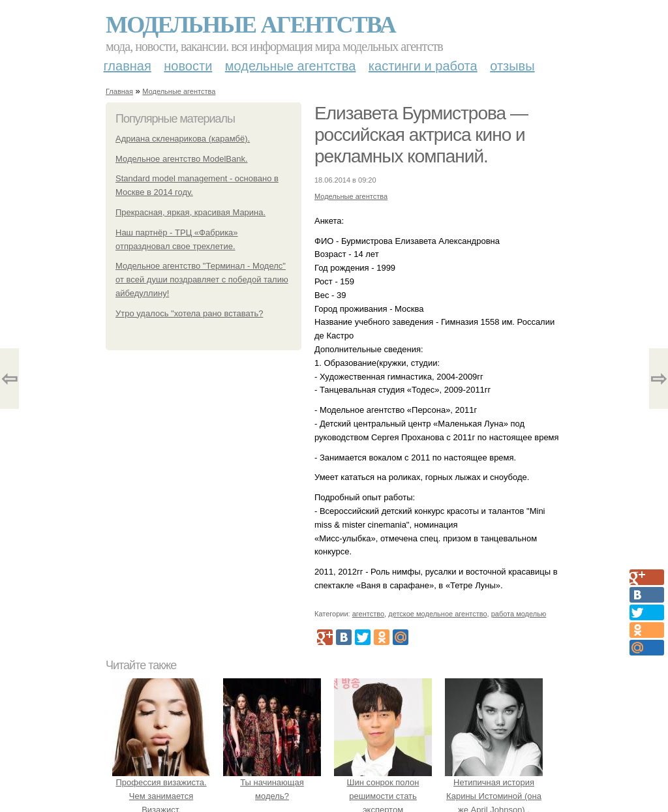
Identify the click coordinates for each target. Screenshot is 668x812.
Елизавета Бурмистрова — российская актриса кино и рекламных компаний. (421, 135)
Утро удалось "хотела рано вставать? (189, 313)
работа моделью (519, 614)
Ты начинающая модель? (272, 783)
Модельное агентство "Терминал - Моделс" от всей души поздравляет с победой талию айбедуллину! (202, 279)
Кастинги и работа (423, 66)
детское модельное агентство (437, 614)
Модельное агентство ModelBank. (182, 159)
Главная (128, 66)
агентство (368, 614)
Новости (188, 66)
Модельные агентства (250, 25)
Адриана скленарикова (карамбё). (183, 139)
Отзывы (512, 66)
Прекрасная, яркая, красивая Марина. (190, 212)
